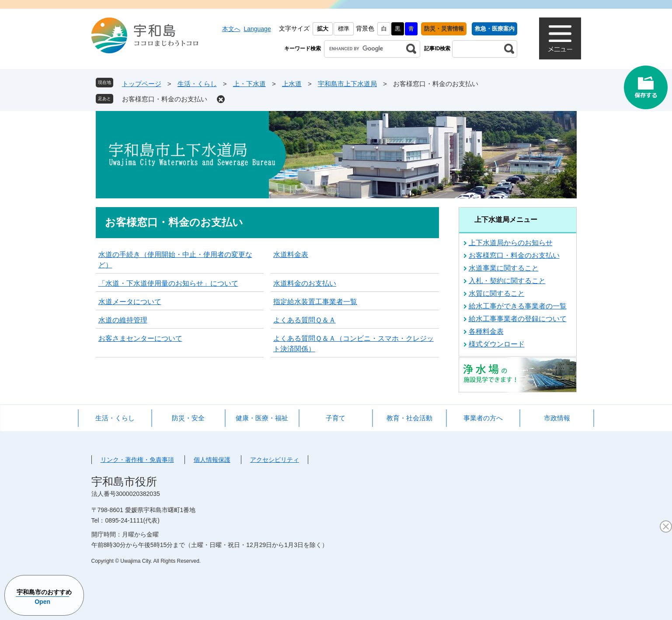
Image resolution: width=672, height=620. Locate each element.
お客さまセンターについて (140, 338)
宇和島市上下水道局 (347, 84)
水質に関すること (497, 293)
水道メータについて (130, 302)
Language (257, 29)
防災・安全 (188, 418)
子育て (336, 418)
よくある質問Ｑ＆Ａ (305, 320)
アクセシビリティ (275, 460)
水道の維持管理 (123, 320)
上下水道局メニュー (506, 220)
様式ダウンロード (497, 344)
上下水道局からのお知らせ (511, 243)
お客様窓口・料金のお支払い (165, 99)
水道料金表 (291, 255)
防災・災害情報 (444, 29)
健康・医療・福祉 (262, 418)
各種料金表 (486, 331)
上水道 (292, 84)
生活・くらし (197, 84)
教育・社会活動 (409, 418)
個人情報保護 (212, 460)
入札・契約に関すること (507, 281)
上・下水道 (249, 84)
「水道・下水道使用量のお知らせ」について (168, 283)
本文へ (231, 29)
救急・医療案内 (495, 29)
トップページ (142, 84)
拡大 (323, 29)
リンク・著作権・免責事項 (137, 460)
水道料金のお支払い (305, 283)
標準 (344, 29)
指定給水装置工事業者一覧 (315, 302)
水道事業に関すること (504, 268)
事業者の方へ (483, 418)
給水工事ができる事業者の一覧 (518, 306)
